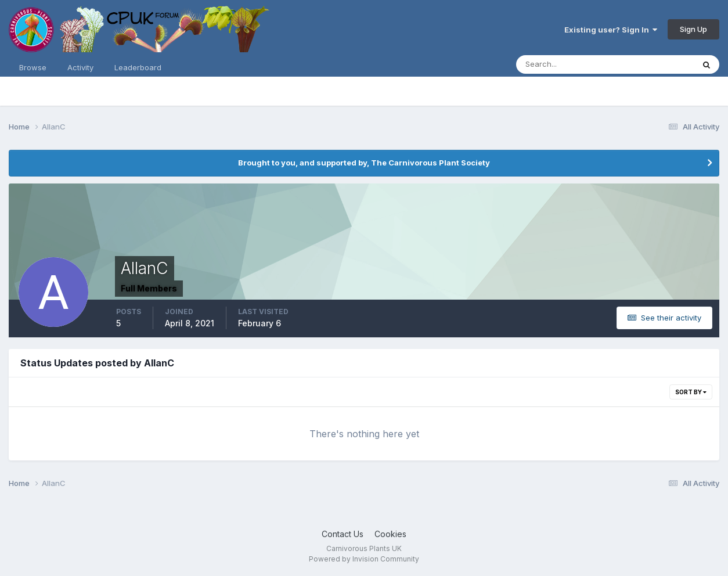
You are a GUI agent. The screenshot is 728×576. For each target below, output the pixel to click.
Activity (80, 67)
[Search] (567, 64)
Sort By (691, 392)
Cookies (390, 534)
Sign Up (693, 29)
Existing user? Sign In (611, 30)
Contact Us (343, 534)
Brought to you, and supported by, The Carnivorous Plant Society (364, 163)
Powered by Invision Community (364, 559)
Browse (33, 67)
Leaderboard (138, 67)
